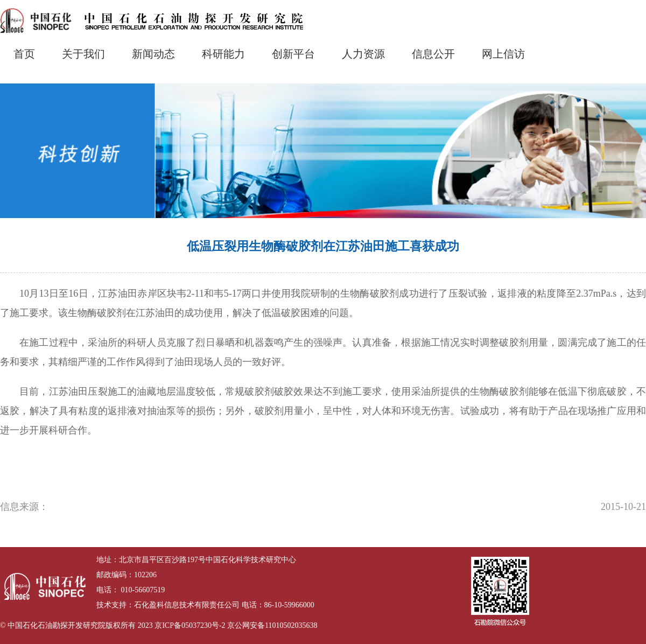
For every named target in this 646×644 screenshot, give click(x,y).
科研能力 (223, 54)
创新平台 (293, 54)
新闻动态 (153, 54)
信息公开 (433, 54)
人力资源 (363, 54)
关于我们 (83, 54)
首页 (24, 54)
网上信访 (503, 54)
